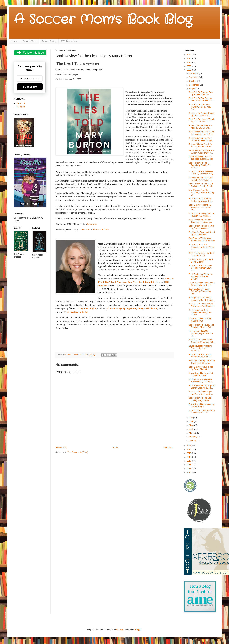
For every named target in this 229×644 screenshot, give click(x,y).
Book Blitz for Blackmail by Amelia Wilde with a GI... (201, 356)
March (192, 433)
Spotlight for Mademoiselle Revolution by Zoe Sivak (201, 381)
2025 (189, 58)
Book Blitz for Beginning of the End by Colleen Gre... (201, 393)
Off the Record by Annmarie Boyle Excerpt (201, 261)
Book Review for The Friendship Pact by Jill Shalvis (200, 165)
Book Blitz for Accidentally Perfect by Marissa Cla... (201, 200)
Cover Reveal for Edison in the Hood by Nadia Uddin (201, 158)
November (194, 77)
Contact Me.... (30, 41)
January (193, 441)
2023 (189, 66)
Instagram (21, 107)
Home (14, 41)
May (191, 425)
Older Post (168, 448)
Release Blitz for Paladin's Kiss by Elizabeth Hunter (201, 145)
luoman (119, 630)
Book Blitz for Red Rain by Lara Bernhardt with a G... (201, 99)
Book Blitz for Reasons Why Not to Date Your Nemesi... (202, 305)
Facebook (21, 103)
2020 (189, 449)
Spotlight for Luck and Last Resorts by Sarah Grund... (201, 299)
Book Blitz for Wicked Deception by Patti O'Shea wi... (201, 247)
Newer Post (61, 448)
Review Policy (49, 41)
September (194, 85)
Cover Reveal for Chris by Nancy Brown (200, 320)
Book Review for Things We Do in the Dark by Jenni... (201, 185)
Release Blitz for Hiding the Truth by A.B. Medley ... (201, 179)
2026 (189, 55)
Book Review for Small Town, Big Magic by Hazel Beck (201, 133)
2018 (189, 457)
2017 (189, 461)
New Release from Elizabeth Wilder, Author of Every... (201, 152)
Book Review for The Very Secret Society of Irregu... (201, 139)
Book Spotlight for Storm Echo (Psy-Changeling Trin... (200, 291)
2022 (189, 70)
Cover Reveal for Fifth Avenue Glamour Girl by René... (202, 284)
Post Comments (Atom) (78, 452)
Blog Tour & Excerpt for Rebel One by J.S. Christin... (202, 362)
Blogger (138, 630)
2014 (189, 473)
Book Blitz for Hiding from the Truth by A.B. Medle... (201, 215)
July (191, 418)
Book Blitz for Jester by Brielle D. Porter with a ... (202, 254)
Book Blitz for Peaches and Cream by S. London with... (202, 341)
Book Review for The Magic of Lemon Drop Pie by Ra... (202, 387)
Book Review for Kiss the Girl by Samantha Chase (201, 227)
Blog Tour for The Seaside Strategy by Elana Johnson (202, 239)
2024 (189, 62)
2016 (189, 465)
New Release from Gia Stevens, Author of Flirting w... (201, 192)
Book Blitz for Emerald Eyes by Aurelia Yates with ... (201, 93)
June (192, 421)
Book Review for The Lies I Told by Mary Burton (200, 399)
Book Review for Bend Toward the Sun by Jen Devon (200, 312)
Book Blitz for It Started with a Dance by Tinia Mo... (202, 412)
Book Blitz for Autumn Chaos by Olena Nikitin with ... (201, 114)
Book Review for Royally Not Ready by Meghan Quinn (201, 326)
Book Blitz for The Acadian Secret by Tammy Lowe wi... (200, 268)
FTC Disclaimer (69, 41)
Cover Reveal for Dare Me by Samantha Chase (201, 374)
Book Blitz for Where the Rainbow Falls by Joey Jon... (200, 107)
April (191, 429)
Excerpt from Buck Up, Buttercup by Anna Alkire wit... (201, 334)
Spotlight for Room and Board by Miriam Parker (202, 233)
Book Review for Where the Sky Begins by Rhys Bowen (201, 277)
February (193, 437)
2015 (189, 469)
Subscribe (30, 87)
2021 (189, 446)
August (193, 89)
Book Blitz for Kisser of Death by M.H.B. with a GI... (202, 120)
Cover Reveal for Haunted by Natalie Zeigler (201, 405)
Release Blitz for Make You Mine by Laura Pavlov (200, 127)
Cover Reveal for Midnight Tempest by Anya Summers (200, 348)
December (194, 73)
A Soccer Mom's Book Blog (103, 20)
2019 (189, 453)
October (193, 81)
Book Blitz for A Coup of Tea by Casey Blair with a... (201, 368)
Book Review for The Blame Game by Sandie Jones (201, 221)
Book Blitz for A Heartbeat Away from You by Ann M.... (200, 207)
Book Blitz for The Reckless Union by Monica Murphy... (202, 173)
